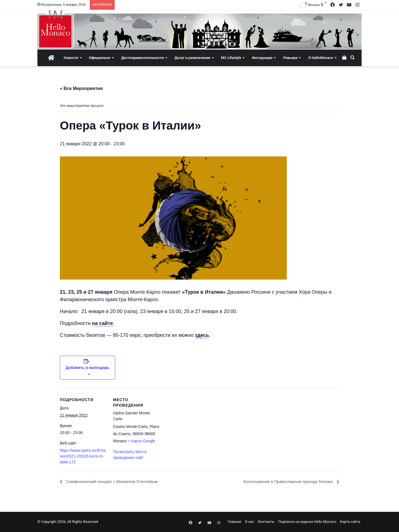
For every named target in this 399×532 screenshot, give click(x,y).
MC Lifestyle (231, 58)
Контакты (266, 522)
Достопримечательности (142, 58)
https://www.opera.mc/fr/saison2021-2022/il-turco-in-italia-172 (83, 456)
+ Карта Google (142, 441)
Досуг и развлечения (192, 58)
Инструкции (262, 58)
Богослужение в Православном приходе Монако (283, 482)
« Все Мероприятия (81, 88)
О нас (250, 522)
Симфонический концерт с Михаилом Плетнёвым (117, 482)
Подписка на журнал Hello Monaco (307, 522)
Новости (71, 58)
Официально (100, 58)
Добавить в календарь (88, 368)
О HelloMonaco (321, 58)
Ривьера (290, 58)
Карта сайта (350, 522)
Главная (234, 522)
